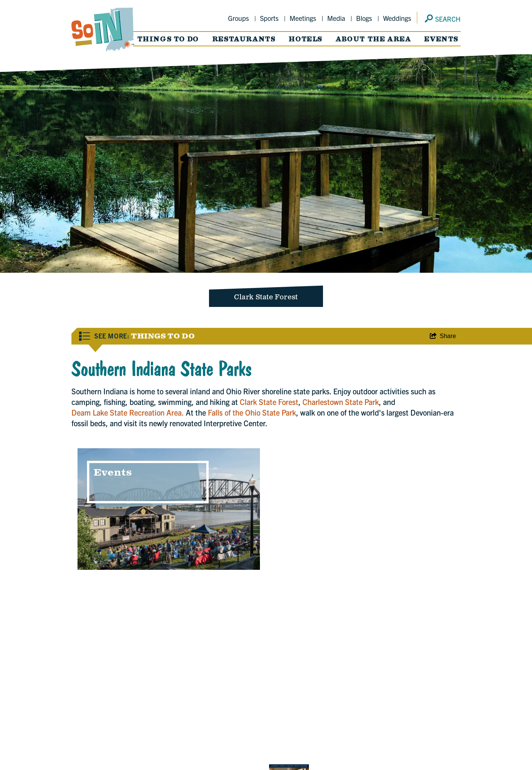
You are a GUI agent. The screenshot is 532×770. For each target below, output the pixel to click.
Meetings (303, 18)
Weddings (397, 18)
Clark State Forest (269, 402)
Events (441, 39)
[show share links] (443, 336)
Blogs (364, 18)
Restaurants (244, 39)
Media (336, 18)
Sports (269, 18)
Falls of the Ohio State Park (252, 412)
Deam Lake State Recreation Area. (128, 412)
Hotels (305, 39)
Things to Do (168, 39)
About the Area (373, 39)
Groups (238, 18)
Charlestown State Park (341, 402)
